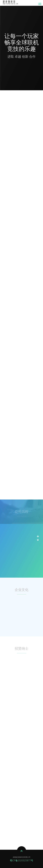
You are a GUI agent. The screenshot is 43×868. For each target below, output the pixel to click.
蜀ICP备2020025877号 (21, 860)
